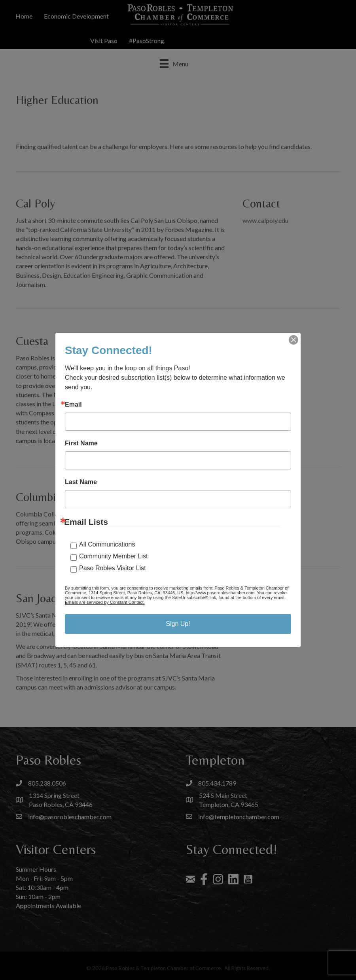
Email (73, 405)
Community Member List (113, 556)
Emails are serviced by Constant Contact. (105, 602)
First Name (81, 443)
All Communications (107, 544)
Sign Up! (178, 624)
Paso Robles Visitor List (113, 568)
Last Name (81, 482)
